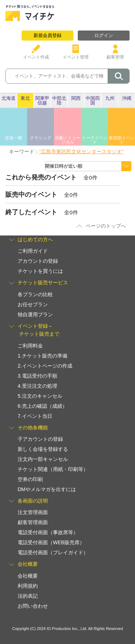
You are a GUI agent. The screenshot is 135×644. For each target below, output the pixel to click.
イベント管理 (76, 54)
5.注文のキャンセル (40, 396)
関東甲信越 (42, 101)
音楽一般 (14, 138)
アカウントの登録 (38, 261)
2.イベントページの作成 (45, 366)
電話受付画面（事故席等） (48, 532)
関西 (76, 98)
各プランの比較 (35, 294)
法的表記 (28, 596)
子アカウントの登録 (40, 439)
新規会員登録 (48, 35)
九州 (110, 98)
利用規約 (28, 586)
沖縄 (127, 98)
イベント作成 (36, 54)
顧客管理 (115, 54)
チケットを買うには (40, 271)
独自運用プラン (35, 314)
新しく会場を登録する (43, 449)
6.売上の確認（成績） (42, 406)
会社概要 (28, 576)
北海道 (8, 98)
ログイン (104, 35)
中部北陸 (59, 101)
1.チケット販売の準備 (42, 356)
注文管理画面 (33, 512)
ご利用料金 (30, 346)
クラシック (41, 138)
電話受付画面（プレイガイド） (53, 552)
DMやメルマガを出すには (47, 489)
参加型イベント (122, 140)
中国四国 (93, 101)
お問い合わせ (33, 606)
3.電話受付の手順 (37, 376)
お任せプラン (33, 304)
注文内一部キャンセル (43, 459)
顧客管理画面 (33, 522)
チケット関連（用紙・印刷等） (53, 469)
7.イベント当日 (35, 416)
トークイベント (95, 140)
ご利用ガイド (33, 251)
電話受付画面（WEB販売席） (51, 542)
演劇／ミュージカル (68, 140)
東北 (25, 98)
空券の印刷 (30, 479)
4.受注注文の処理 (37, 386)
